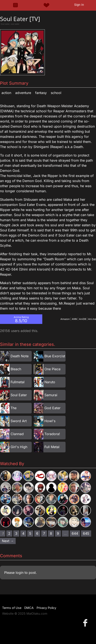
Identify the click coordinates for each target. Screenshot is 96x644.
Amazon (65, 319)
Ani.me (92, 319)
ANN (74, 319)
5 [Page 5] (30, 533)
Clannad (17, 434)
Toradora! (52, 434)
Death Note (20, 356)
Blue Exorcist (55, 356)
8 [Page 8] (51, 533)
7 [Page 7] (44, 533)
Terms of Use (12, 608)
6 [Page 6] (37, 533)
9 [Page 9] (58, 533)
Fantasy (41, 93)
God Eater (52, 408)
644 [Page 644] (75, 533)
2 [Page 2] (9, 533)
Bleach (16, 369)
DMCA (29, 608)
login (20, 573)
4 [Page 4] (23, 533)
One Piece (52, 369)
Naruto (50, 382)
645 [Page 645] (86, 533)
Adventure (23, 93)
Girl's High (19, 447)
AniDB (83, 319)
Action (6, 93)
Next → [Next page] (8, 541)
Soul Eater (19, 395)
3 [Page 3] (16, 533)
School (56, 93)
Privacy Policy (46, 608)
